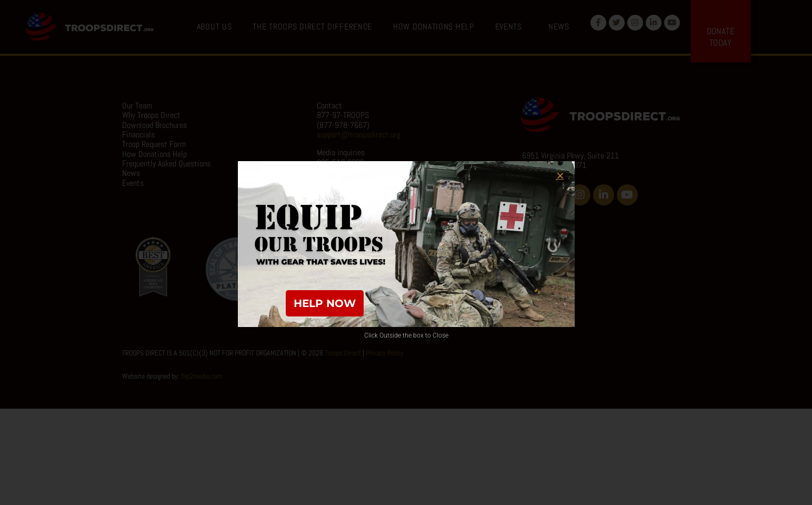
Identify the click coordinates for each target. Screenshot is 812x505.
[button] (560, 176)
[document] (406, 252)
